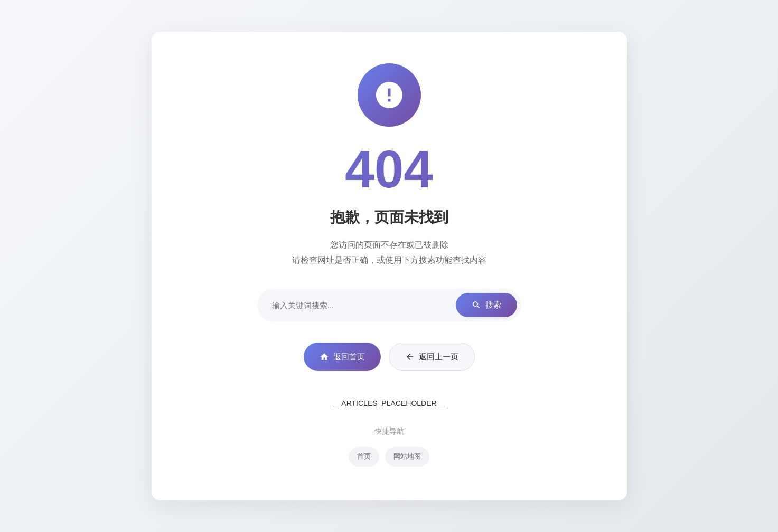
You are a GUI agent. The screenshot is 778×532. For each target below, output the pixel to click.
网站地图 (407, 456)
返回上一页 (432, 357)
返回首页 (342, 357)
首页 (364, 456)
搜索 (486, 305)
